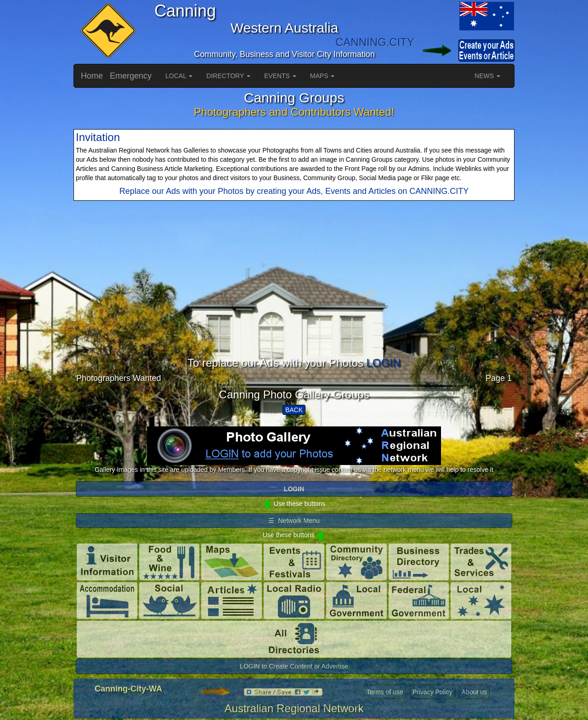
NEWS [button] (487, 76)
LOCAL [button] (179, 76)
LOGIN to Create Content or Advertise (294, 666)
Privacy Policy (433, 692)
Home (92, 76)
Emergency (131, 76)
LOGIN (383, 363)
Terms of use (385, 692)
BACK (294, 410)
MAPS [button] (322, 76)
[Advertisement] (294, 293)
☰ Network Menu (294, 521)
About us (474, 692)
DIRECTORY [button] (228, 76)
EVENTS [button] (280, 76)
